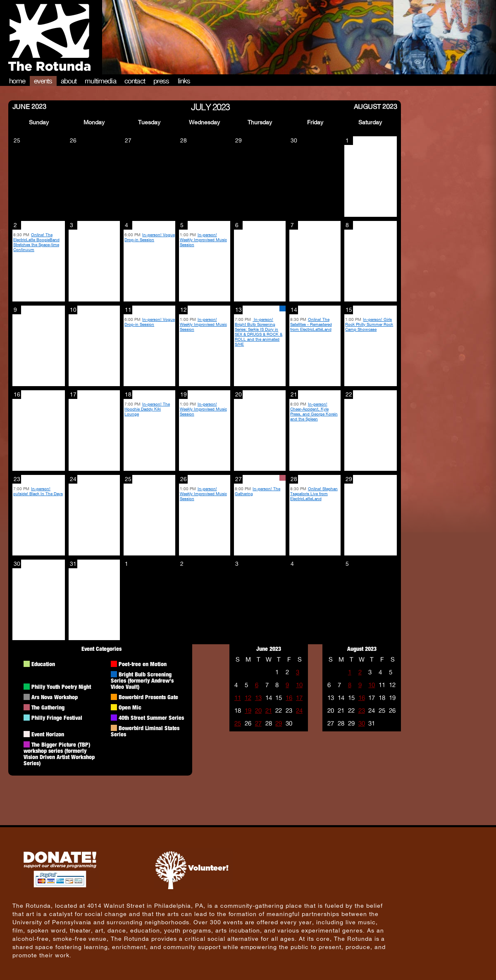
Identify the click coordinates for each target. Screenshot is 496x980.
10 (299, 685)
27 (258, 723)
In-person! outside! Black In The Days (38, 491)
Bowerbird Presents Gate (148, 697)
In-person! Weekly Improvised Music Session (203, 240)
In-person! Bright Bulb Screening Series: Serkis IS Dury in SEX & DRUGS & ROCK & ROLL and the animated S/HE (259, 332)
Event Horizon (48, 734)
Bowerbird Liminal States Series (145, 731)
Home (17, 81)
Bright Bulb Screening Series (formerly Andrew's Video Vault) (142, 680)
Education (43, 664)
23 (362, 711)
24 (299, 711)
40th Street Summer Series (151, 718)
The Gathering (48, 707)
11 (238, 698)
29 (279, 723)
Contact (135, 81)
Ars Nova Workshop (55, 697)
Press (161, 81)
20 (258, 711)
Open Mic (130, 707)
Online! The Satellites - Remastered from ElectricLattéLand (311, 324)
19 (248, 711)
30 (362, 723)
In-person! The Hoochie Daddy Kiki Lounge (147, 409)
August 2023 (376, 106)
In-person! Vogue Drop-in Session (150, 237)
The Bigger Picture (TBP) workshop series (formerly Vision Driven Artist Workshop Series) (59, 754)
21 (269, 711)
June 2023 (29, 106)
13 (258, 698)
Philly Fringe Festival (57, 718)
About (69, 81)
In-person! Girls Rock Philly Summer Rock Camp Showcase (369, 324)
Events (43, 81)
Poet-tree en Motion (143, 664)
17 (299, 698)
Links (184, 81)
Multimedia (100, 81)
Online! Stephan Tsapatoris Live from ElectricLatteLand (314, 494)
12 (248, 698)
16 (289, 698)
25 (238, 723)
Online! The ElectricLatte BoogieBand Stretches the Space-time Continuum (36, 242)
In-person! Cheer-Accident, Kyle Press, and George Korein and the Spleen (314, 411)
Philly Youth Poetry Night (61, 687)
